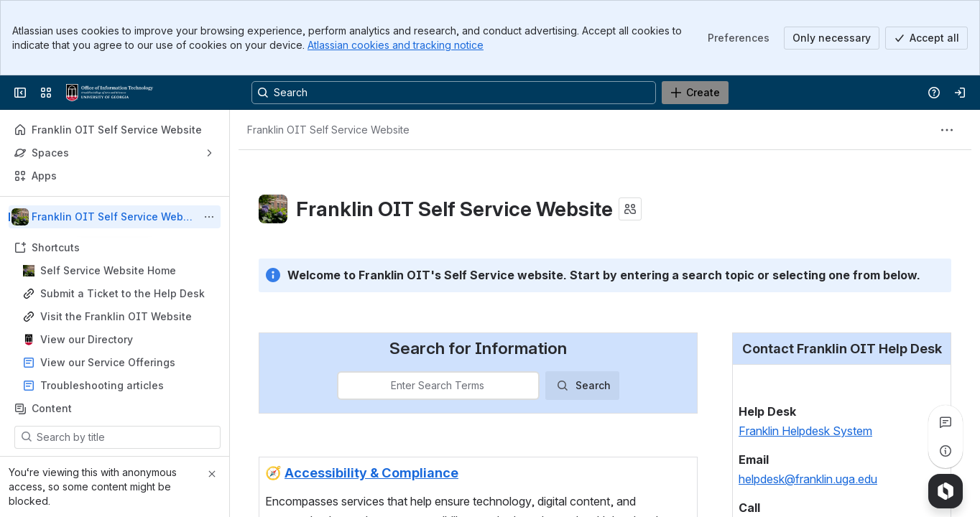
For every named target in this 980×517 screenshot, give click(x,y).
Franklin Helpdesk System (805, 432)
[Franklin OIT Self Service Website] (110, 93)
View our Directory (87, 339)
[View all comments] (946, 422)
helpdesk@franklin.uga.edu (808, 480)
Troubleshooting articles (102, 385)
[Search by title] (126, 437)
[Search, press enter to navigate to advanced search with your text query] (454, 93)
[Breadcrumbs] (328, 130)
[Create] (695, 93)
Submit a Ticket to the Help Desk (122, 293)
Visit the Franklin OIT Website (116, 316)
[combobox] (347, 386)
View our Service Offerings (108, 362)
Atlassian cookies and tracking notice (396, 45)
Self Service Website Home (108, 270)
